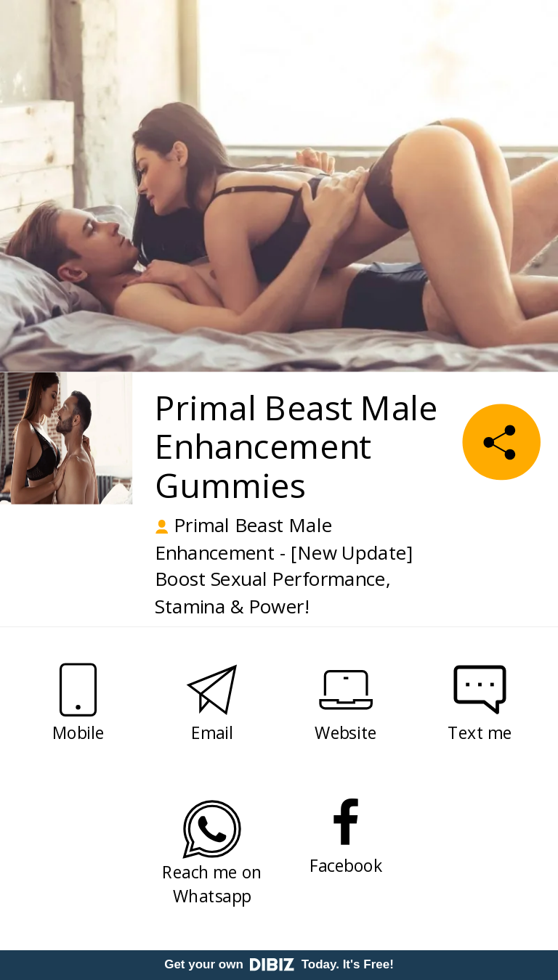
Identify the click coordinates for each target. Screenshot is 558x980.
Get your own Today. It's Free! (279, 964)
